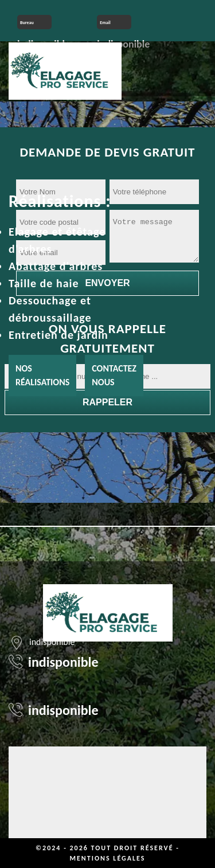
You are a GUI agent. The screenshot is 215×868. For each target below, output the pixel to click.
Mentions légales (108, 858)
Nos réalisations (42, 375)
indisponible (63, 662)
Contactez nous (114, 375)
